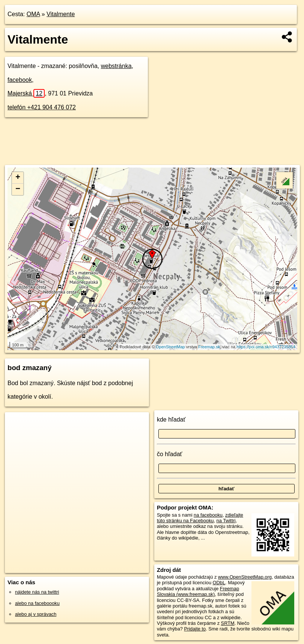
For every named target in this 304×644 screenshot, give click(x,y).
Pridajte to (195, 629)
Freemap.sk (209, 347)
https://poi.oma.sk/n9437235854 (266, 347)
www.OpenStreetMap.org (245, 577)
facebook (20, 80)
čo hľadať (170, 454)
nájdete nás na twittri (37, 592)
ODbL (219, 583)
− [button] (18, 189)
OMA (33, 14)
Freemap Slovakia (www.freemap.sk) (198, 591)
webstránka (116, 66)
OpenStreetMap (170, 347)
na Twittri (226, 521)
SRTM (228, 623)
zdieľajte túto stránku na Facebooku (200, 518)
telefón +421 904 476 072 (42, 107)
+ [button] (18, 178)
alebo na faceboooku (37, 603)
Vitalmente (61, 14)
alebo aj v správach (36, 614)
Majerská (26, 93)
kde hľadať (171, 420)
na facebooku (208, 515)
